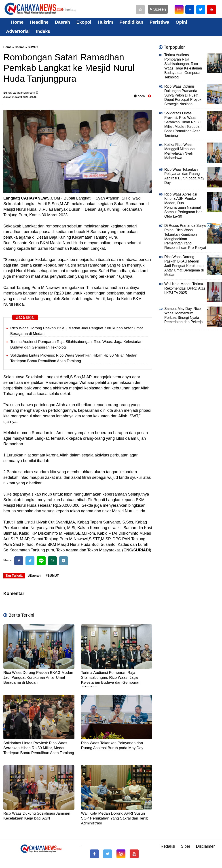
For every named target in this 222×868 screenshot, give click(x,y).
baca (139, 96)
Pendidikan (131, 22)
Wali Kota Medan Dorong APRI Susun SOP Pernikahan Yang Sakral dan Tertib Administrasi (115, 818)
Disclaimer (205, 846)
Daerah (62, 22)
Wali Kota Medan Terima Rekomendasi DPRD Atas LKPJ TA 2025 (185, 288)
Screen (158, 9)
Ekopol (84, 22)
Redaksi (168, 846)
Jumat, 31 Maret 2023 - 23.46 (20, 97)
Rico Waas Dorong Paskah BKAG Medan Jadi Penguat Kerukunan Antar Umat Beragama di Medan (38, 678)
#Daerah (34, 576)
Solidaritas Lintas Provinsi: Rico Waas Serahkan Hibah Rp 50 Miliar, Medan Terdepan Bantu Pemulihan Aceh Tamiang (39, 748)
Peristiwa (159, 22)
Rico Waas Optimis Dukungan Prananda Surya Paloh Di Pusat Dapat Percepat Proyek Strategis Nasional (183, 95)
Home (15, 22)
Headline (39, 22)
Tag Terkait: (14, 576)
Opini (181, 22)
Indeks (43, 31)
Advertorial (18, 31)
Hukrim (105, 22)
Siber (186, 846)
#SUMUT (52, 576)
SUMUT (33, 47)
